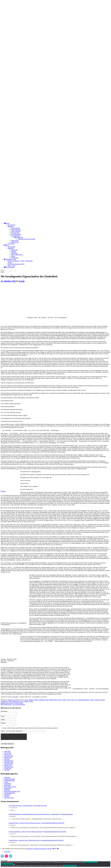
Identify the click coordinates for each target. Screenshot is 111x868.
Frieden (64, 700)
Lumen (72, 700)
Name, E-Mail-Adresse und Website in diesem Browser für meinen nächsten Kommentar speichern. (30, 729)
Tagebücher (14, 253)
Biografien (11, 226)
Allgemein (10, 700)
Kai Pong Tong (15, 233)
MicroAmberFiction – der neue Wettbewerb (13, 705)
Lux (76, 700)
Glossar (10, 262)
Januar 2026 (8, 753)
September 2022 (9, 767)
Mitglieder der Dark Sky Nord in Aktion (12, 703)
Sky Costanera (24, 701)
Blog (6, 245)
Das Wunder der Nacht (40, 806)
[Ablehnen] (14, 865)
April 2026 (7, 752)
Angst (26, 700)
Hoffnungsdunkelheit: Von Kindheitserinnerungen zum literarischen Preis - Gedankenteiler (34, 815)
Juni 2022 (7, 770)
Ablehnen (95, 863)
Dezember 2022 (9, 763)
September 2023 (9, 761)
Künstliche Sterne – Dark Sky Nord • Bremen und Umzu (24, 823)
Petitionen (7, 790)
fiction (60, 700)
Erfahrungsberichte (9, 781)
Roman (92, 700)
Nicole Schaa (15, 241)
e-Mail (3, 720)
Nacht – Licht (11, 266)
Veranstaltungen (9, 267)
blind (47, 700)
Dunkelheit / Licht (10, 259)
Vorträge (13, 251)
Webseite (3, 724)
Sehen (10, 701)
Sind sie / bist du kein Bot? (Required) (11, 732)
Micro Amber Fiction (17, 255)
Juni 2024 (7, 760)
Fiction (13, 256)
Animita (31, 700)
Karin (22, 281)
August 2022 (8, 769)
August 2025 (8, 755)
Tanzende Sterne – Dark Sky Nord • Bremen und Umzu (24, 841)
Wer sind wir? (11, 225)
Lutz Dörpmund (16, 236)
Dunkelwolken (53, 700)
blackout (3, 491)
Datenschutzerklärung (40, 849)
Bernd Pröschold (16, 230)
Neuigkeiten (14, 250)
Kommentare (15, 258)
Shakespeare (16, 701)
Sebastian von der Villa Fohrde (27, 239)
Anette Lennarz (15, 228)
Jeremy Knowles (16, 231)
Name (3, 717)
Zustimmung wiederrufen (70, 866)
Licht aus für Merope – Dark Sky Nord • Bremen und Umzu (25, 832)
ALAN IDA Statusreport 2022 (16, 264)
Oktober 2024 (8, 758)
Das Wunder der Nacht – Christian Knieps (20, 806)
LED (68, 700)
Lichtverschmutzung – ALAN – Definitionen (20, 261)
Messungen (7, 786)
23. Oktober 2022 (8, 281)
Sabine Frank (15, 242)
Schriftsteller (4, 701)
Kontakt (49, 849)
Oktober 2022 (8, 766)
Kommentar (4, 711)
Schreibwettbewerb (10, 794)
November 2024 (9, 756)
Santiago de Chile (100, 700)
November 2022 (9, 764)
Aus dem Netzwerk (10, 779)
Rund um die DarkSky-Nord (12, 792)
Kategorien (11, 248)
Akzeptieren (88, 863)
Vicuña (31, 701)
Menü (7, 223)
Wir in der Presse (9, 798)
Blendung (42, 700)
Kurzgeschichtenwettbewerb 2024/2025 (53, 823)
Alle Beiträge (11, 247)
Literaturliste (11, 244)
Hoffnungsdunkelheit (67, 815)
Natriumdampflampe (84, 700)
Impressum (30, 849)
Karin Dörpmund (16, 234)
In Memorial (19, 237)
